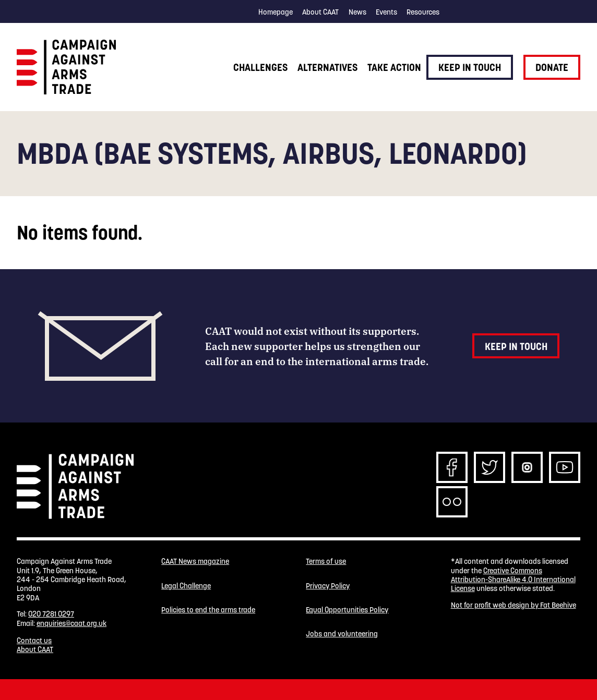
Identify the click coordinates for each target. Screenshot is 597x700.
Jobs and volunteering (342, 634)
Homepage (276, 12)
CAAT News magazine (195, 562)
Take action (394, 67)
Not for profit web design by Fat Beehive (514, 605)
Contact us (34, 641)
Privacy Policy (328, 586)
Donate (552, 67)
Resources (423, 12)
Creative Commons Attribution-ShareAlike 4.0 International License (513, 580)
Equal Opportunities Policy (347, 610)
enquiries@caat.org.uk (71, 623)
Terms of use (326, 562)
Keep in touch (470, 67)
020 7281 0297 (51, 614)
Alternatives (327, 67)
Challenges (260, 67)
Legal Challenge (186, 586)
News (357, 12)
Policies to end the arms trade (208, 610)
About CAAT (320, 12)
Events (386, 12)
